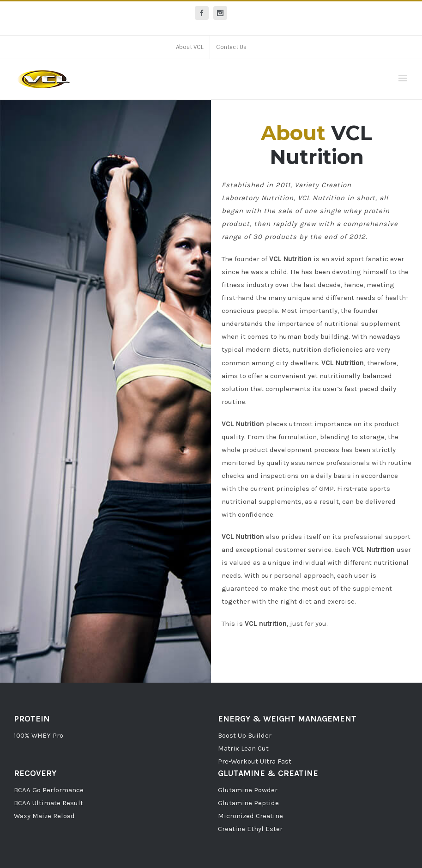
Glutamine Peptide (248, 803)
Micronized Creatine (250, 816)
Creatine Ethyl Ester (250, 829)
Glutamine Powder (248, 790)
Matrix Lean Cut (243, 748)
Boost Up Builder (245, 735)
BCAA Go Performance (49, 790)
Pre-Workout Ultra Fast (255, 761)
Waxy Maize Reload (44, 816)
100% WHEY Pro (39, 735)
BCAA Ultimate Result (48, 803)
